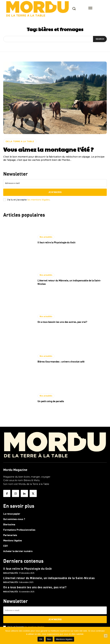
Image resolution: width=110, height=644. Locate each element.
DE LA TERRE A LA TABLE (20, 141)
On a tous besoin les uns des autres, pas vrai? (62, 322)
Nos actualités (46, 237)
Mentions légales (64, 639)
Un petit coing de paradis (51, 401)
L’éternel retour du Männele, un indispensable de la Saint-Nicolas (49, 578)
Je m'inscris (55, 192)
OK (41, 639)
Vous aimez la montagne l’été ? (48, 149)
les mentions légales (38, 200)
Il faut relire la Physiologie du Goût (56, 242)
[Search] (100, 39)
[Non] (106, 636)
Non (49, 639)
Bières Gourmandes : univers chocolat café (61, 362)
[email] (55, 183)
